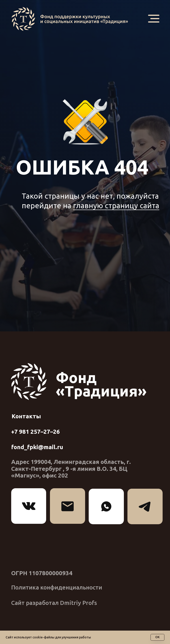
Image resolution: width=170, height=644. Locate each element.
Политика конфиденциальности (57, 587)
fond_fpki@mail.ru (37, 447)
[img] (72, 19)
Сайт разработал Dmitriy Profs (54, 603)
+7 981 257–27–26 (36, 432)
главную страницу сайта (116, 205)
